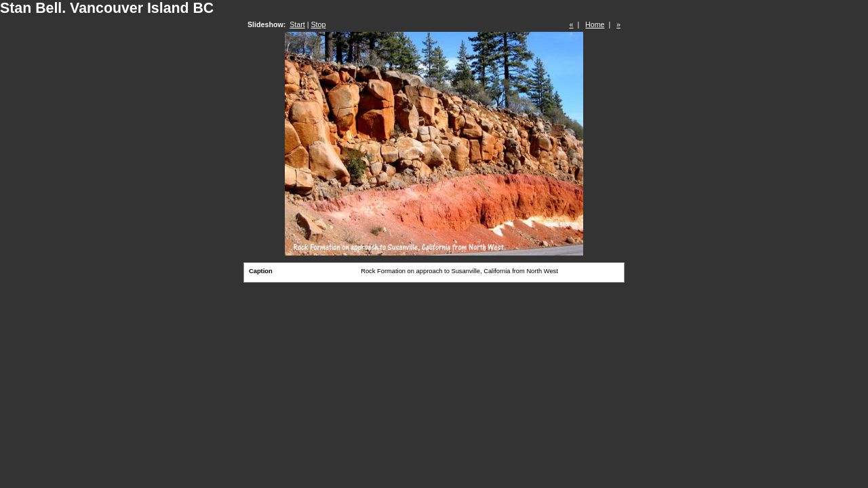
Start (297, 24)
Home (595, 24)
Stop (318, 24)
